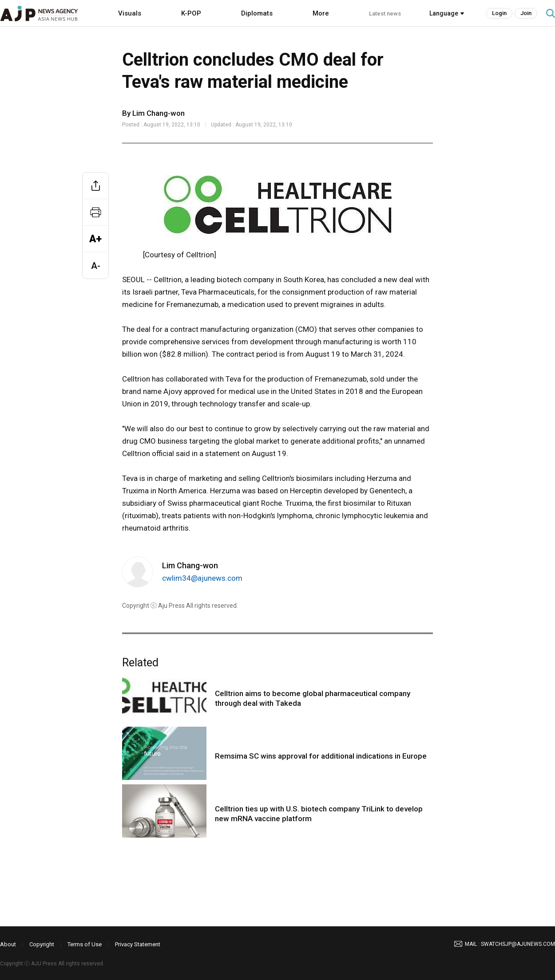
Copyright (42, 944)
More (321, 13)
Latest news (385, 14)
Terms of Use (85, 944)
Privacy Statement (138, 944)
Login (499, 13)
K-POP (191, 13)
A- (96, 266)
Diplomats (257, 13)
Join (526, 13)
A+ (95, 239)
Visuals (130, 13)
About (8, 944)
